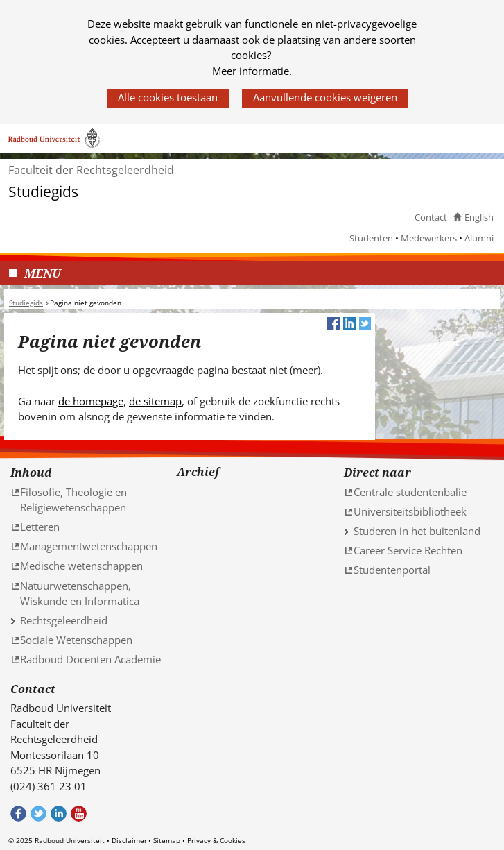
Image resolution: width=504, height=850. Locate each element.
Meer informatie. (252, 71)
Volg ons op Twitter (38, 814)
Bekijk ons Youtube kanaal (79, 814)
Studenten (371, 238)
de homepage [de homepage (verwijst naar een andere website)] (91, 401)
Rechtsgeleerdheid (64, 620)
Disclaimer (129, 840)
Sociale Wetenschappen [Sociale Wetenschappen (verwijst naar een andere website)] (76, 640)
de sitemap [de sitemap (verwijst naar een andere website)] (155, 401)
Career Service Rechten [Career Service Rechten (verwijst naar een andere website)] (408, 550)
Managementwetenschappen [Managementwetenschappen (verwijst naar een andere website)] (89, 546)
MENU (43, 273)
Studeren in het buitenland (417, 531)
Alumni (479, 238)
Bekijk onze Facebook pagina (18, 814)
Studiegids (43, 192)
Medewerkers (429, 238)
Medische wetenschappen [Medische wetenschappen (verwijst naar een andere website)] (81, 566)
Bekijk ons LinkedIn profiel (59, 814)
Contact (431, 217)
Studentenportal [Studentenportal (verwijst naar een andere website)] (392, 570)
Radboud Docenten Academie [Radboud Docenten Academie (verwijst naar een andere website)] (90, 659)
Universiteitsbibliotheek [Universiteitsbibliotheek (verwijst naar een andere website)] (410, 511)
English (479, 217)
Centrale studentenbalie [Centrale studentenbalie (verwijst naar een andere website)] (410, 492)
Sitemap (167, 840)
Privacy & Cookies (216, 840)
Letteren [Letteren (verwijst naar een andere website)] (40, 527)
